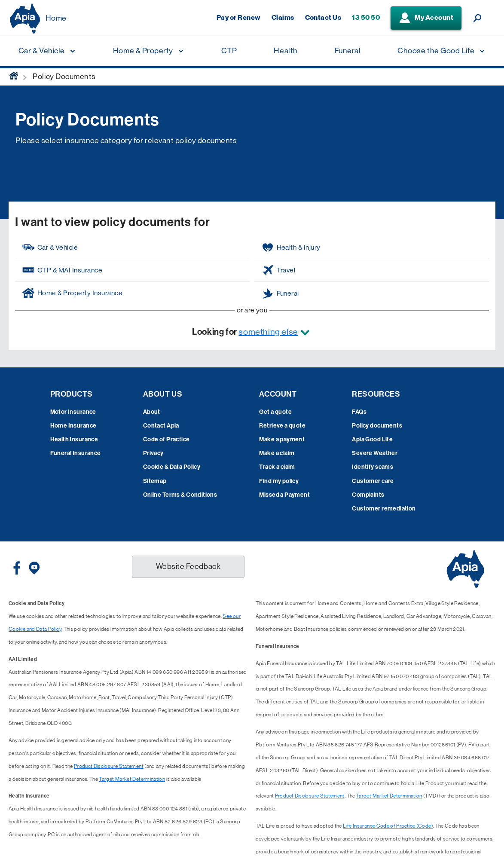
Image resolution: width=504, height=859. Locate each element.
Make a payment (282, 439)
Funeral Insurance (76, 453)
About (152, 412)
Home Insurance (73, 426)
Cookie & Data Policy (172, 467)
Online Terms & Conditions (180, 495)
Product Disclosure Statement (109, 766)
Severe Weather (375, 453)
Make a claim (277, 453)
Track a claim (277, 467)
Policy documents (377, 426)
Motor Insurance (73, 412)
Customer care (373, 481)
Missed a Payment (284, 495)
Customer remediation (384, 509)
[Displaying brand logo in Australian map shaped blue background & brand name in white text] (25, 18)
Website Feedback (188, 566)
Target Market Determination (132, 779)
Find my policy (279, 481)
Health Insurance (74, 439)
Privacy (153, 453)
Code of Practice (166, 439)
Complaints (368, 495)
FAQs (359, 412)
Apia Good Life (372, 439)
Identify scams (373, 467)
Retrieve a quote (282, 426)
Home (56, 18)
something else (268, 332)
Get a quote (275, 412)
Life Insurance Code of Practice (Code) (388, 826)
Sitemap (155, 481)
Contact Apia (161, 426)
